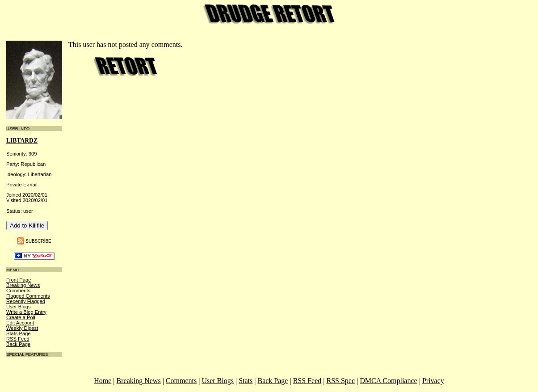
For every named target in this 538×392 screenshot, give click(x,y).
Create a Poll (21, 317)
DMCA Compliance (388, 381)
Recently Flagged (26, 301)
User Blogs (19, 307)
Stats (246, 381)
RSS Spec (340, 381)
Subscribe (38, 241)
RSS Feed (18, 339)
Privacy (433, 381)
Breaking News (23, 285)
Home (103, 381)
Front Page (19, 280)
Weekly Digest (22, 328)
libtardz (22, 141)
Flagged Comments (28, 296)
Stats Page (19, 333)
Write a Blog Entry (26, 312)
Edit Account (20, 323)
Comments (18, 291)
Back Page (18, 344)
